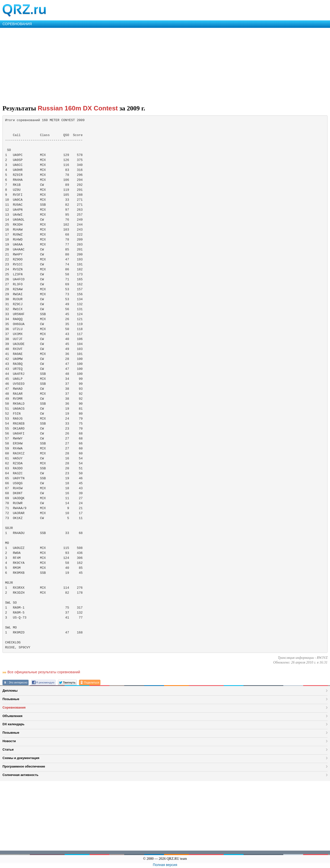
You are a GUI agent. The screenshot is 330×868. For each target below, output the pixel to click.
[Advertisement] (149, 65)
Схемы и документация (21, 758)
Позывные (11, 699)
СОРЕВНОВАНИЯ (17, 24)
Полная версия (165, 865)
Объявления (12, 716)
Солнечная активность (21, 775)
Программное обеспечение (24, 766)
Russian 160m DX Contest (78, 108)
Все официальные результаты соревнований (44, 672)
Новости (9, 741)
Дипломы (10, 691)
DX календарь (13, 724)
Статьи (8, 749)
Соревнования (14, 707)
